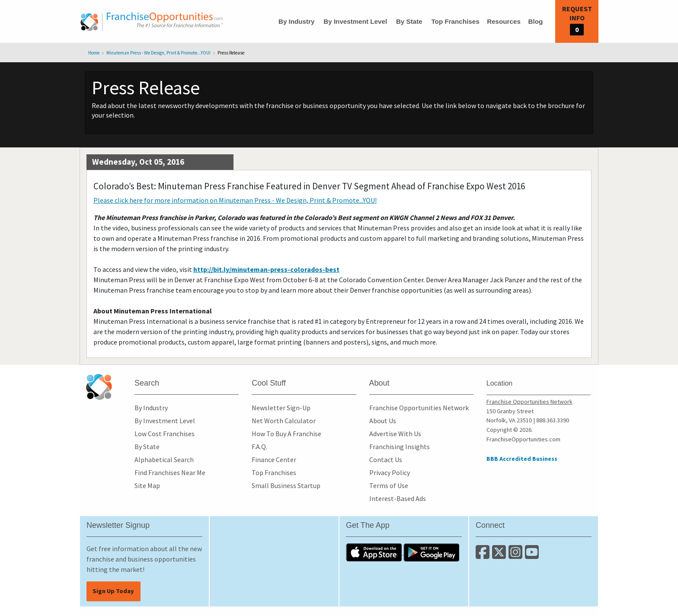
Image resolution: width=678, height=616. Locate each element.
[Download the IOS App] (375, 552)
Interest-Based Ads (398, 498)
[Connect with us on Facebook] (484, 555)
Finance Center (274, 460)
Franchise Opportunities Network (419, 408)
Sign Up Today (113, 591)
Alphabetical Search (164, 460)
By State (409, 21)
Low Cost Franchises (165, 434)
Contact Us (386, 460)
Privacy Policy (390, 472)
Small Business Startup (286, 485)
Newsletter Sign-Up (281, 408)
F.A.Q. (259, 447)
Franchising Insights (400, 447)
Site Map (147, 485)
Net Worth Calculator (284, 421)
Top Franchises (455, 21)
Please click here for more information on (235, 200)
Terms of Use (389, 485)
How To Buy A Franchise (286, 434)
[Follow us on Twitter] (500, 555)
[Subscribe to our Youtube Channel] (532, 555)
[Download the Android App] (432, 552)
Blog (535, 21)
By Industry (297, 21)
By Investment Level (355, 21)
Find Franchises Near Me (170, 472)
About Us (383, 421)
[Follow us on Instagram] (517, 555)
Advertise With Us (395, 434)
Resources (504, 21)
